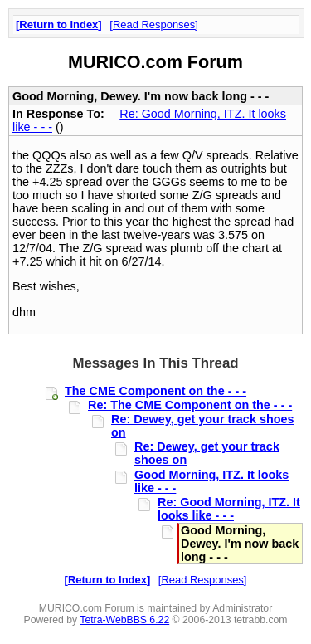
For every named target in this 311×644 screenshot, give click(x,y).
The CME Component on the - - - (155, 391)
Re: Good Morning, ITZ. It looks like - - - (229, 509)
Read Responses (154, 24)
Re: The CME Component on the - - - (190, 405)
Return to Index (58, 24)
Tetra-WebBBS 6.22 (124, 620)
